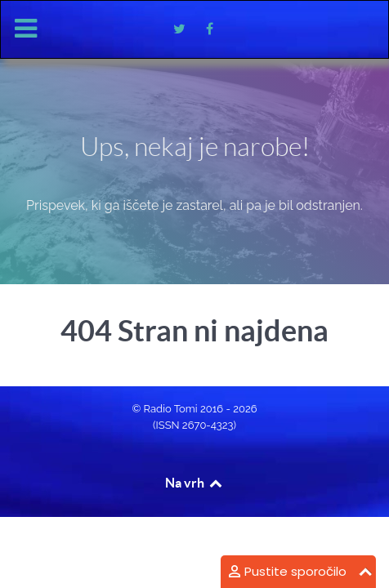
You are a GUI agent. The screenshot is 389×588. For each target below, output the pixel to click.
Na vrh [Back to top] (194, 483)
